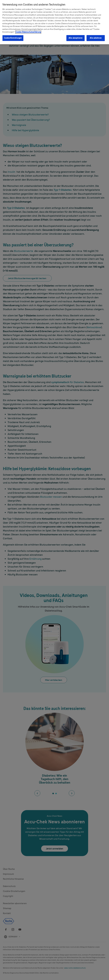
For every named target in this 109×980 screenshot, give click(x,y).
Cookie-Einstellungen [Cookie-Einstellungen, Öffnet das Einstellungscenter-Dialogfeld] (13, 38)
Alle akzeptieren (76, 38)
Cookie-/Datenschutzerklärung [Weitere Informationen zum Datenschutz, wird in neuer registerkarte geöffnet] (28, 32)
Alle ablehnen (96, 38)
